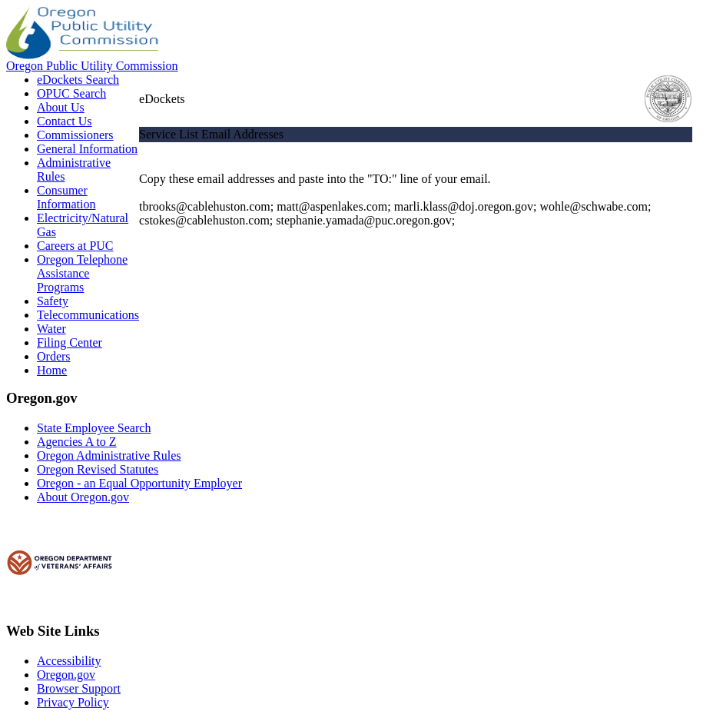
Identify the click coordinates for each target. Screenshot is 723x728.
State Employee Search (94, 428)
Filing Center (70, 342)
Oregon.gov (66, 675)
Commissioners (75, 135)
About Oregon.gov (83, 497)
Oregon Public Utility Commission (92, 66)
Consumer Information (66, 197)
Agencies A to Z (77, 442)
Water (51, 329)
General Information (87, 149)
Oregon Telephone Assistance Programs (82, 273)
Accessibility (69, 661)
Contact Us (65, 121)
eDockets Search (78, 80)
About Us (61, 107)
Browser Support (79, 688)
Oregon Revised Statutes (98, 469)
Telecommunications (88, 315)
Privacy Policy (73, 702)
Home (52, 370)
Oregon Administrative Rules (109, 455)
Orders (54, 356)
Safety (53, 301)
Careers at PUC (75, 246)
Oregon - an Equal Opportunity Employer (139, 483)
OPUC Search (71, 93)
